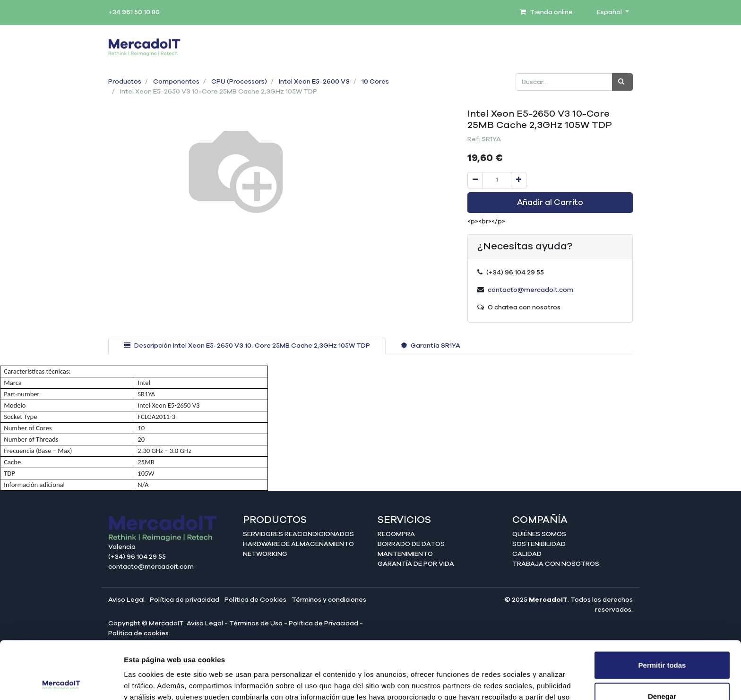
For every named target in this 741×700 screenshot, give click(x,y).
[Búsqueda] (622, 82)
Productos (125, 82)
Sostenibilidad (539, 544)
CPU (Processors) (239, 82)
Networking (265, 554)
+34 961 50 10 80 (134, 12)
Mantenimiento (405, 554)
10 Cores (375, 82)
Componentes (176, 82)
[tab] (247, 346)
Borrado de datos (411, 544)
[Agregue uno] (519, 180)
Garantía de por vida (416, 564)
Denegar (662, 638)
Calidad (527, 554)
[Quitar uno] (475, 180)
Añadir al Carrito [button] (550, 203)
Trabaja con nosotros (556, 564)
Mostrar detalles (512, 681)
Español (610, 12)
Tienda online (546, 12)
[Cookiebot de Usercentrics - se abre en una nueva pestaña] (61, 682)
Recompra (396, 534)
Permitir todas (662, 607)
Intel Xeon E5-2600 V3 (314, 82)
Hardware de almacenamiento (298, 544)
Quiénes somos (539, 534)
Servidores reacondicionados (298, 534)
